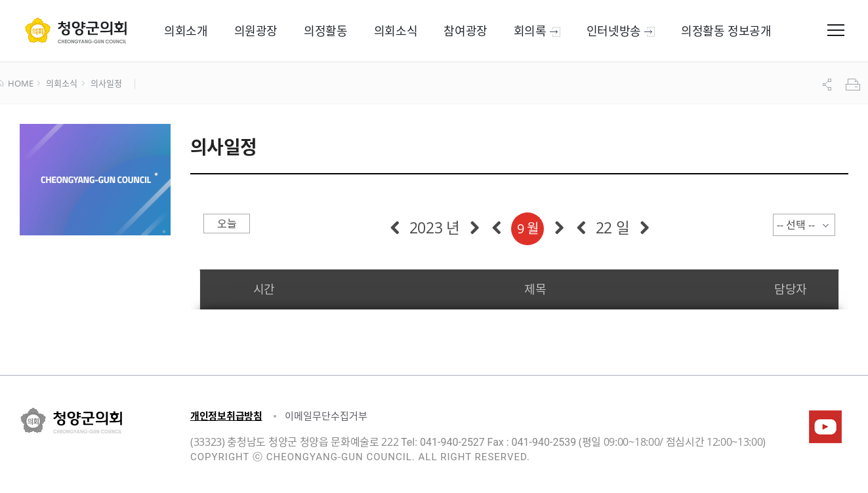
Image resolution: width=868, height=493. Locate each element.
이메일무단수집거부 (326, 416)
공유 (829, 85)
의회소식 (61, 84)
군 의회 (76, 30)
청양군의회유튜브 (825, 427)
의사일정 (106, 84)
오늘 (227, 224)
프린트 (854, 85)
